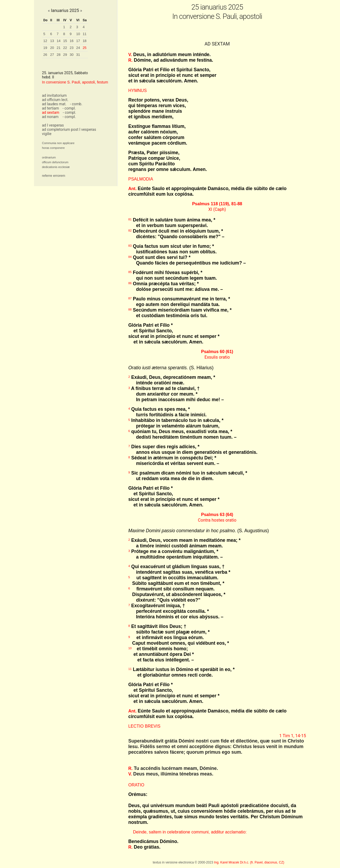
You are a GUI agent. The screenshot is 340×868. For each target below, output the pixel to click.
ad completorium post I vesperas (69, 129)
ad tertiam (50, 108)
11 (84, 34)
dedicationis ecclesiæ (56, 167)
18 (84, 41)
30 (71, 55)
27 (52, 55)
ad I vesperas (53, 125)
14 (58, 41)
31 (78, 55)
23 (71, 48)
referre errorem (54, 176)
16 (71, 41)
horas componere (53, 148)
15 (65, 41)
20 (52, 48)
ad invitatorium (54, 95)
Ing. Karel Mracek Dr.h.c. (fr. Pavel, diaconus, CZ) (249, 862)
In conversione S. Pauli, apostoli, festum (75, 82)
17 (78, 41)
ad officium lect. (55, 100)
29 (65, 55)
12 (45, 41)
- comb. (76, 104)
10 (78, 34)
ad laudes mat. (54, 104)
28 (58, 55)
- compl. (69, 108)
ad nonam (50, 117)
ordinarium (49, 157)
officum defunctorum (55, 162)
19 (45, 48)
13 (52, 41)
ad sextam (51, 112)
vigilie (47, 134)
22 (65, 48)
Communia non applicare (58, 143)
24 (78, 48)
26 (45, 55)
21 (58, 48)
